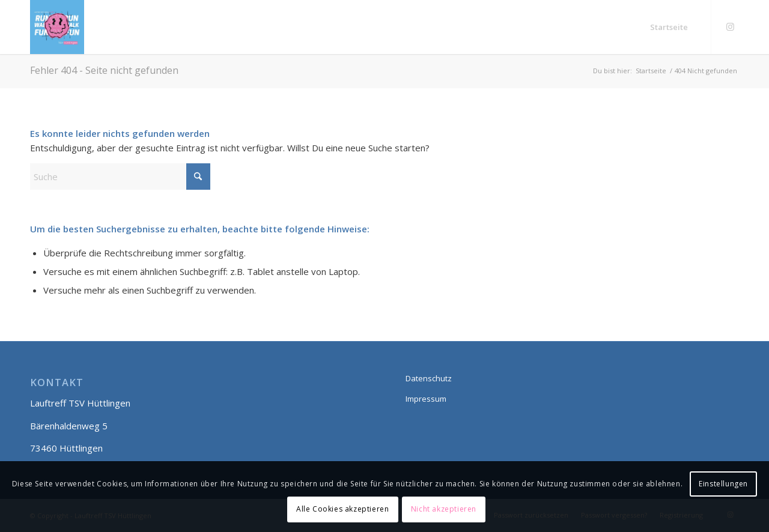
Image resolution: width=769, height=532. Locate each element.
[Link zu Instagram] (730, 26)
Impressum (426, 399)
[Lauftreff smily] (57, 27)
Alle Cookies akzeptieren (342, 509)
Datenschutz (429, 378)
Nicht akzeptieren (444, 509)
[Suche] (120, 177)
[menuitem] (669, 27)
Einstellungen (723, 484)
